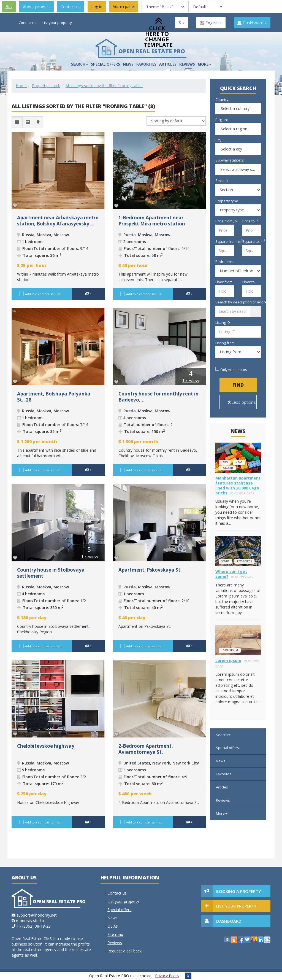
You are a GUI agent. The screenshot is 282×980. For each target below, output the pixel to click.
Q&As (113, 926)
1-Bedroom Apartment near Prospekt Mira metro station (152, 221)
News (128, 64)
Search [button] (80, 64)
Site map (115, 934)
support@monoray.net (37, 915)
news (239, 462)
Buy (9, 6)
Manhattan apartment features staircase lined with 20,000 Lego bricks (238, 486)
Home (21, 86)
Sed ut (225, 561)
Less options (242, 402)
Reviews (187, 64)
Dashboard (252, 23)
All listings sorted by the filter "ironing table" (104, 86)
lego (225, 462)
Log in (97, 6)
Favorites (224, 774)
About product (36, 7)
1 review (191, 381)
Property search (46, 86)
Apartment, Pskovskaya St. (150, 570)
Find (238, 385)
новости (227, 468)
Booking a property (238, 891)
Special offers (105, 64)
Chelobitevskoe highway (46, 746)
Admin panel (124, 6)
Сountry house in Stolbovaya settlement (51, 573)
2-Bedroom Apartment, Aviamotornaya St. (146, 749)
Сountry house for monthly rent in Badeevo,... (158, 397)
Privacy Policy (167, 976)
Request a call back (124, 951)
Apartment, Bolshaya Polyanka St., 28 (54, 397)
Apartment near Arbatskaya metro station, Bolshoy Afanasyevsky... (58, 221)
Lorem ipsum (230, 650)
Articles (222, 787)
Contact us (71, 7)
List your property (57, 23)
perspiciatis (244, 561)
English (211, 23)
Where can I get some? (231, 574)
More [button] (204, 64)
